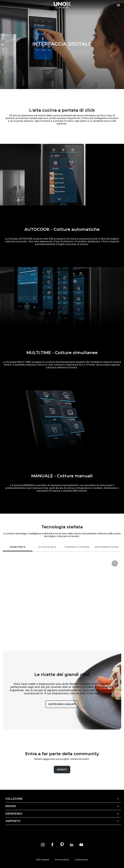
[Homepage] (62, 5)
